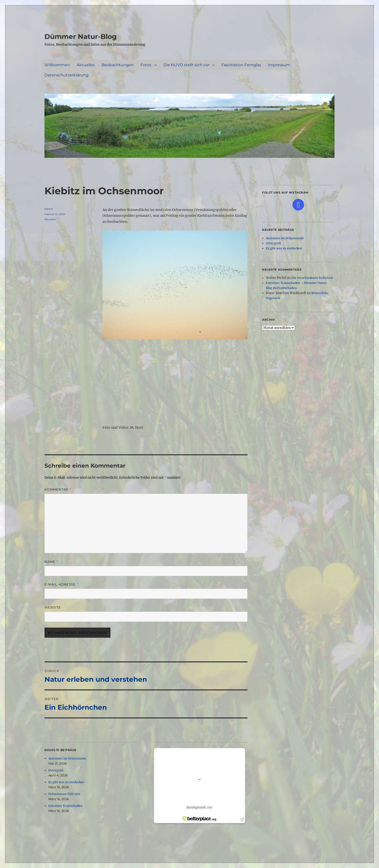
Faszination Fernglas (241, 65)
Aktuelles (86, 65)
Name (51, 562)
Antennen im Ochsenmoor (67, 758)
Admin (49, 209)
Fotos (146, 65)
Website (53, 607)
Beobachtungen (118, 65)
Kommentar (58, 489)
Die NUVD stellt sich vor (186, 65)
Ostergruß (56, 770)
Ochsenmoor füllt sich (64, 794)
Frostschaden (287, 288)
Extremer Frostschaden (65, 806)
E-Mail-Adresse (62, 584)
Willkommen (57, 65)
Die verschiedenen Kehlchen (312, 278)
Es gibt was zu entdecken (66, 782)
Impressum (279, 65)
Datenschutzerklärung (66, 75)
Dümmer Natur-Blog (81, 36)
